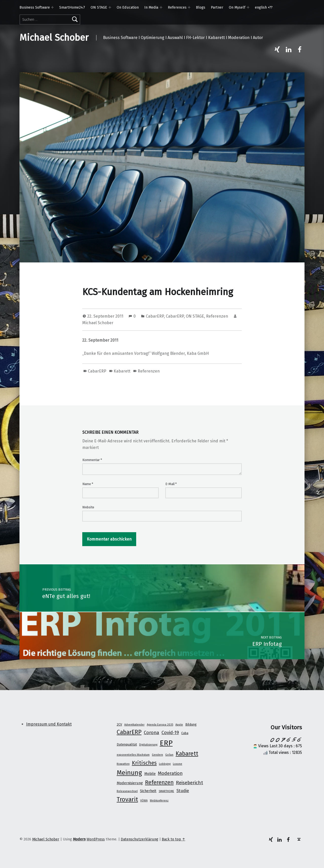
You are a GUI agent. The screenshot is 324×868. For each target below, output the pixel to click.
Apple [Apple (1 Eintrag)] (179, 725)
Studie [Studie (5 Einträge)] (183, 791)
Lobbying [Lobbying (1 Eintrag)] (165, 764)
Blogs (201, 7)
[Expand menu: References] (189, 7)
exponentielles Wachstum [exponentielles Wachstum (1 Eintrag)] (133, 755)
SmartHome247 (72, 7)
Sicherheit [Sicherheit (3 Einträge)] (148, 791)
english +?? (264, 7)
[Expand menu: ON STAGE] (110, 7)
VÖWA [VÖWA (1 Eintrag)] (144, 801)
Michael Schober (54, 38)
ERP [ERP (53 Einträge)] (166, 743)
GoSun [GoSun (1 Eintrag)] (169, 755)
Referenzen (217, 316)
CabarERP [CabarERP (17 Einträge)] (129, 732)
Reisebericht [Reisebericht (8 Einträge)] (189, 783)
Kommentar (92, 460)
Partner (217, 7)
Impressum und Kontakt (49, 724)
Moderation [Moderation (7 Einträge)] (170, 773)
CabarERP (155, 316)
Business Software (35, 7)
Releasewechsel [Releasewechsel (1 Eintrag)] (127, 791)
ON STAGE (99, 7)
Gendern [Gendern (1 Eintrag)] (157, 755)
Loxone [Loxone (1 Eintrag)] (178, 764)
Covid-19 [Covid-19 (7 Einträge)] (170, 733)
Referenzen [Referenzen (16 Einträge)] (159, 782)
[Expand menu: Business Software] (52, 7)
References (177, 7)
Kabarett (122, 371)
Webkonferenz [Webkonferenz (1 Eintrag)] (159, 801)
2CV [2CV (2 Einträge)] (119, 724)
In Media (151, 7)
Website (88, 507)
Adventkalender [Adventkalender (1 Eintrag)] (134, 725)
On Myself (237, 7)
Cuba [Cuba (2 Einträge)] (185, 733)
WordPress (96, 839)
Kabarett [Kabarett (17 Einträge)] (187, 754)
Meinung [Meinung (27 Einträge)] (129, 773)
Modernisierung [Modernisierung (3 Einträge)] (130, 783)
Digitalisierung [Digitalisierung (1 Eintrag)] (148, 745)
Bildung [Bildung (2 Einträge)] (191, 724)
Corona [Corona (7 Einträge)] (151, 733)
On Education (128, 7)
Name (88, 484)
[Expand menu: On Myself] (248, 7)
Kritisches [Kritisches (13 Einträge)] (144, 763)
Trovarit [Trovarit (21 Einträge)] (127, 799)
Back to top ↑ (174, 839)
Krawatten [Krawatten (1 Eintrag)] (123, 764)
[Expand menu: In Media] (161, 7)
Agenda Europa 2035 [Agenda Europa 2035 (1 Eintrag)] (160, 725)
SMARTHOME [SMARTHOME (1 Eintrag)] (166, 791)
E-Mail (171, 484)
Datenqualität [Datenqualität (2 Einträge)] (127, 744)
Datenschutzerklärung (139, 839)
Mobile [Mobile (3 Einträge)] (150, 774)
